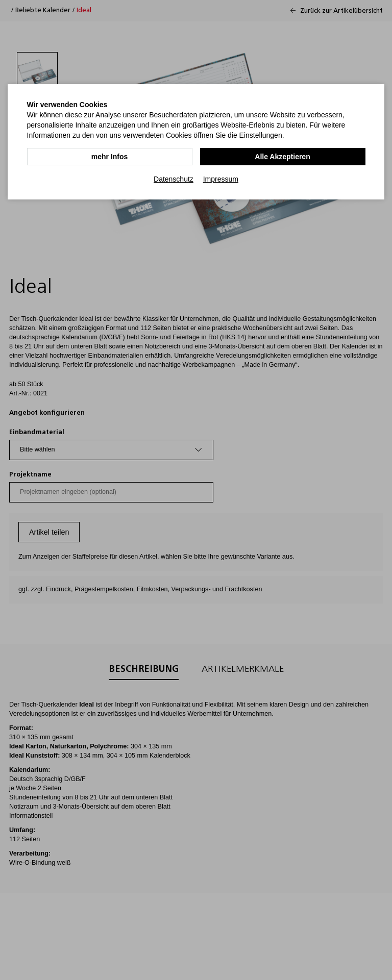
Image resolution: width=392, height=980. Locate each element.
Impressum (221, 179)
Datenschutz (174, 179)
